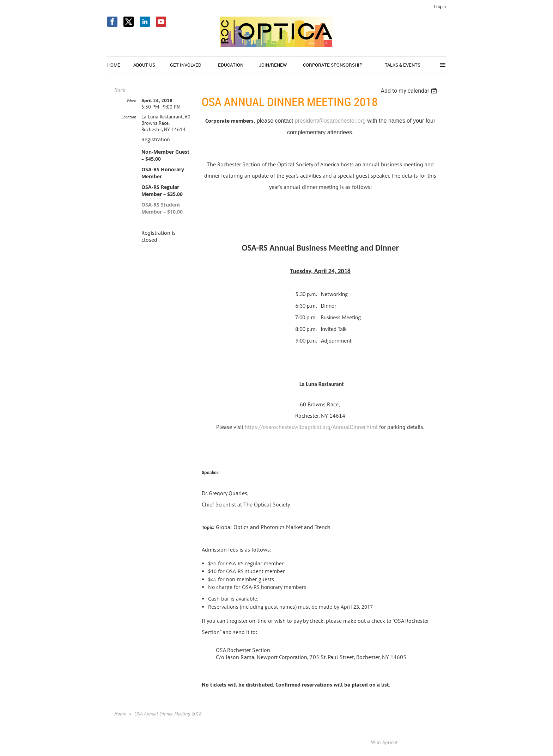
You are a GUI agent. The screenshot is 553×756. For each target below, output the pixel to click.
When (131, 101)
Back (120, 90)
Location (129, 117)
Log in (440, 7)
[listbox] (410, 91)
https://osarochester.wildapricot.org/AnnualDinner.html (312, 427)
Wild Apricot (384, 742)
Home (120, 714)
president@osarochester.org (330, 121)
